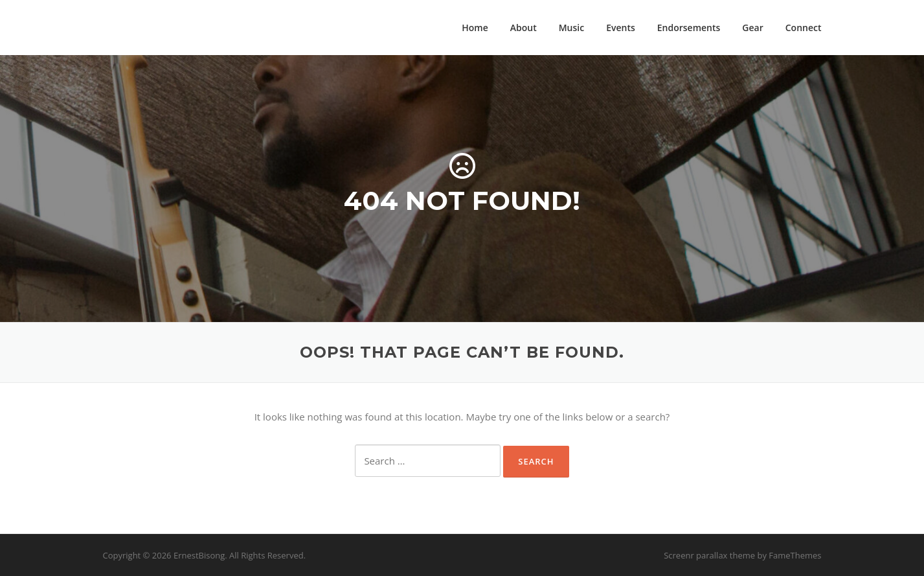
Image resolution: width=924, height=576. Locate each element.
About (524, 28)
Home (475, 28)
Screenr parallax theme (709, 555)
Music (571, 28)
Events (621, 28)
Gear (752, 28)
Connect (804, 28)
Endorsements (689, 28)
